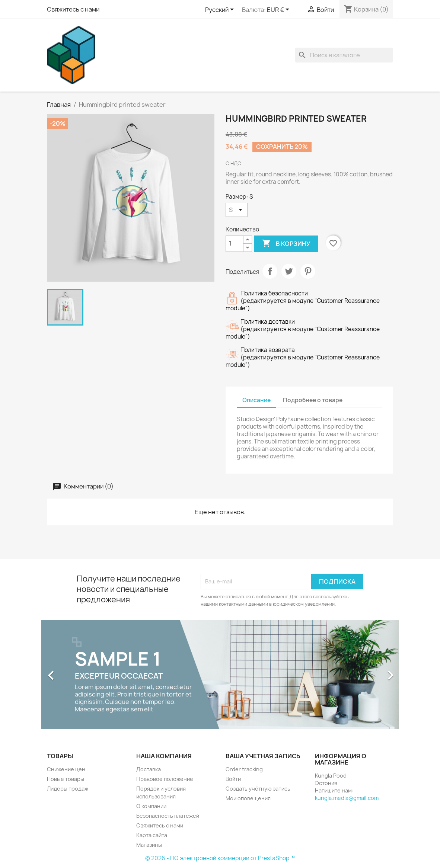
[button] (68, 672)
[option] (220, 675)
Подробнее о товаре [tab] (313, 400)
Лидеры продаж (68, 789)
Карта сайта (152, 835)
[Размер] (237, 210)
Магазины (149, 845)
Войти (233, 779)
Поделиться (270, 271)
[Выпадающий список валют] (279, 10)
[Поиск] (344, 55)
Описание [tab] (256, 400)
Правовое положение (165, 779)
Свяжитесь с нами (73, 9)
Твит (289, 271)
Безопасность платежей (168, 816)
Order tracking (244, 769)
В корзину (286, 244)
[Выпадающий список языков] (221, 10)
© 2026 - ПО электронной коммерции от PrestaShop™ (220, 858)
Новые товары (66, 779)
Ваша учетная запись (263, 756)
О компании (151, 806)
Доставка (149, 769)
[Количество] (235, 244)
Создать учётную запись (258, 789)
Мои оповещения (248, 798)
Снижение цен (66, 769)
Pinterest (308, 271)
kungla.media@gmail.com (347, 798)
